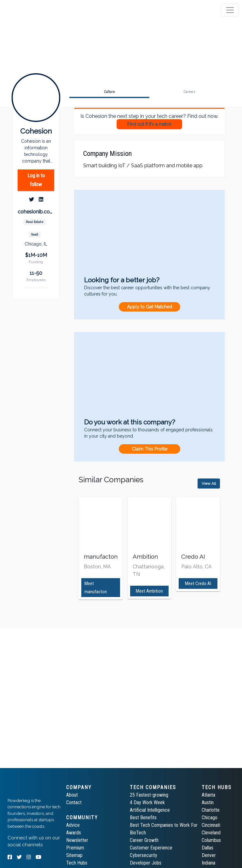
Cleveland (211, 833)
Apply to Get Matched (150, 307)
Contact (74, 802)
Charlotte (211, 810)
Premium (75, 848)
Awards (74, 833)
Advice (73, 825)
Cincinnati (211, 825)
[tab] (29, 10)
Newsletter (77, 840)
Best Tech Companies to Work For (164, 825)
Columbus (211, 840)
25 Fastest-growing (149, 795)
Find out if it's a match (149, 124)
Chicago (210, 818)
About (72, 795)
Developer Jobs (146, 863)
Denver (209, 855)
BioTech (138, 833)
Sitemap (74, 855)
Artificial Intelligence (150, 810)
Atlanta (208, 795)
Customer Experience (151, 848)
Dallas (207, 848)
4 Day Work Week (147, 802)
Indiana (208, 863)
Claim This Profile (150, 449)
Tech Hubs (77, 863)
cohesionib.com (36, 212)
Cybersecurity (144, 855)
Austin (208, 802)
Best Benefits (143, 818)
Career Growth (144, 840)
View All (209, 484)
